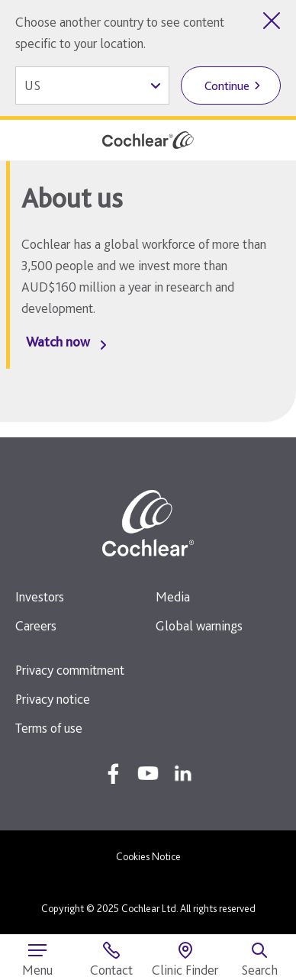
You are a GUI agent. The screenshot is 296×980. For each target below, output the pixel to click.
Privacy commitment (70, 670)
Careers (36, 625)
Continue (227, 86)
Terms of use (49, 728)
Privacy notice (53, 699)
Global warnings (199, 625)
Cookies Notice (148, 856)
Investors (40, 596)
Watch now (58, 342)
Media (173, 596)
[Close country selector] (272, 21)
